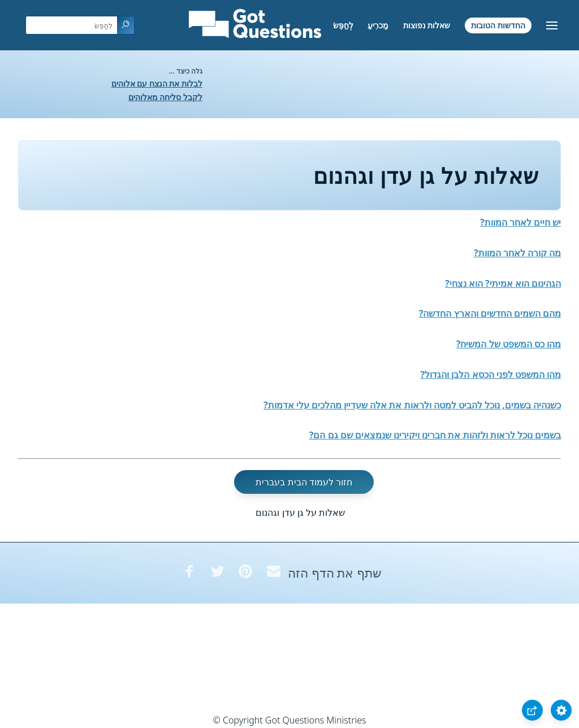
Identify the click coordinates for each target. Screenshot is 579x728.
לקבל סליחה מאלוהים (165, 97)
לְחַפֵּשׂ (343, 25)
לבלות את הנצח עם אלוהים (157, 83)
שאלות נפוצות (427, 25)
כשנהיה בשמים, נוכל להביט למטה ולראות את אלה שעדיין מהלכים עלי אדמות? (412, 405)
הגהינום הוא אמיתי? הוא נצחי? (503, 283)
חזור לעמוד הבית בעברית (304, 482)
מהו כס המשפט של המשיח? (509, 344)
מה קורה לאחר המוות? (517, 253)
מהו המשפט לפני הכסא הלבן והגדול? (491, 374)
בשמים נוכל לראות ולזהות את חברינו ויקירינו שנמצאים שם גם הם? (435, 435)
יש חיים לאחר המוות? (520, 222)
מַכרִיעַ (378, 25)
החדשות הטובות (498, 25)
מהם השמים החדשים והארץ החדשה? (490, 313)
